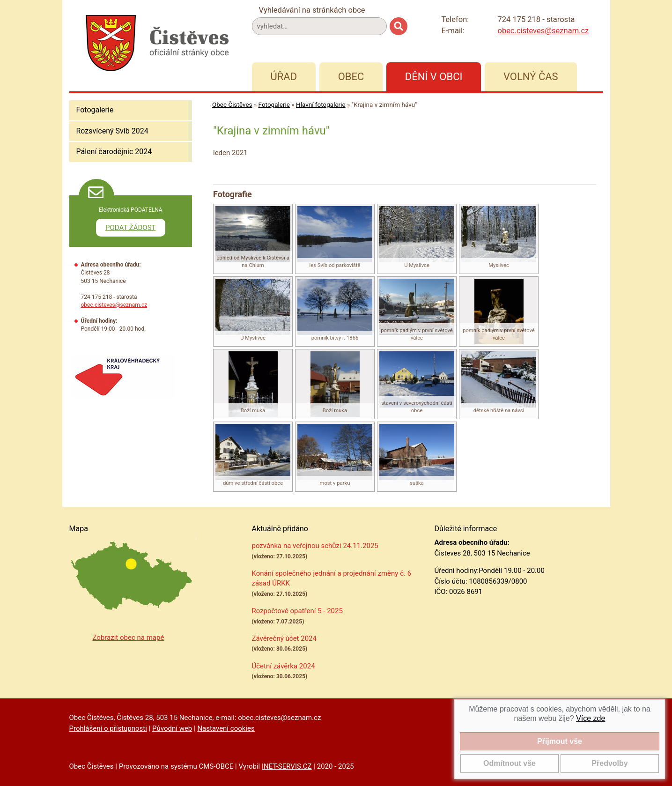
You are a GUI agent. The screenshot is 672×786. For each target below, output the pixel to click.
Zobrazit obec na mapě (129, 638)
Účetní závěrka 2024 (284, 666)
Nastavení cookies (226, 728)
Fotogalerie (95, 110)
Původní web (172, 728)
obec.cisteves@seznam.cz (543, 31)
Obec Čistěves (232, 104)
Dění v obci (434, 77)
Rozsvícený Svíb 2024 (112, 131)
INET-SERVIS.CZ (287, 766)
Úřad (284, 77)
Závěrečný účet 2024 (284, 638)
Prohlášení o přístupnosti (108, 728)
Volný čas (531, 77)
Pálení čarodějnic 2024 (114, 152)
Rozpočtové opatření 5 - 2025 (297, 611)
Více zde (591, 718)
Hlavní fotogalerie (321, 104)
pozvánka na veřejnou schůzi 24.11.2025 (315, 546)
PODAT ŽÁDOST (131, 228)
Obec (351, 77)
